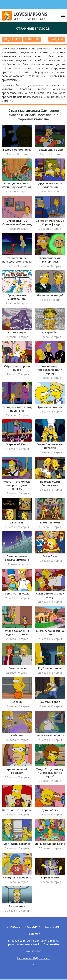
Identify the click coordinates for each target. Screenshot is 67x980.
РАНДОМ (57, 39)
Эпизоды (14, 927)
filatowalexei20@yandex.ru (34, 958)
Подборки (33, 927)
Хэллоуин (53, 927)
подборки (12, 39)
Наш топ (32, 39)
